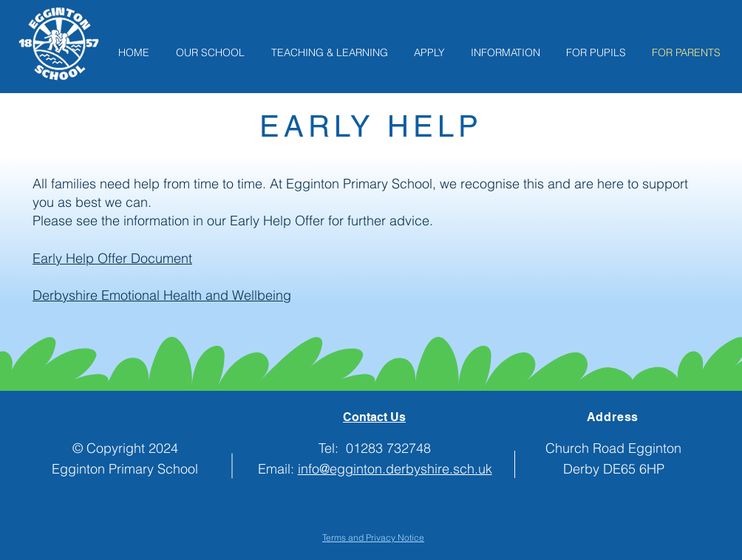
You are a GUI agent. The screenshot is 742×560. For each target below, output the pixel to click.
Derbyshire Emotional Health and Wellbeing (162, 295)
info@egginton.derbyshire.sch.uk (395, 469)
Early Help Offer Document (112, 258)
